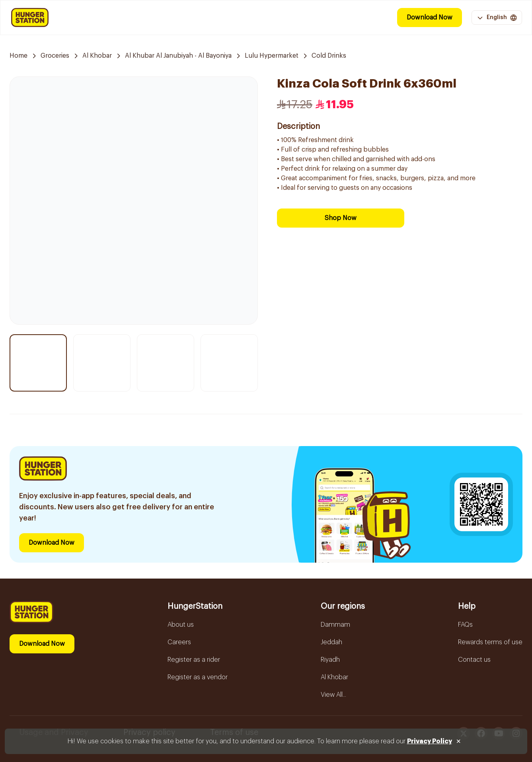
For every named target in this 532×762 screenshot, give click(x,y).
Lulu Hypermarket (272, 56)
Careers (179, 642)
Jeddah (331, 642)
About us (181, 625)
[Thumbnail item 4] (229, 363)
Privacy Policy (430, 741)
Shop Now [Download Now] (341, 218)
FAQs (465, 625)
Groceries (55, 56)
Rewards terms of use (490, 642)
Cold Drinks (329, 56)
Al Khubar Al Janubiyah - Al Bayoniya (178, 56)
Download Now (430, 18)
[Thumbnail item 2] (102, 363)
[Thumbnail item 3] (166, 363)
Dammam (335, 625)
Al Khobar (97, 56)
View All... (333, 695)
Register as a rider (194, 660)
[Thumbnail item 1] (38, 363)
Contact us (474, 660)
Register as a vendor (198, 677)
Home (19, 56)
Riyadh (330, 660)
